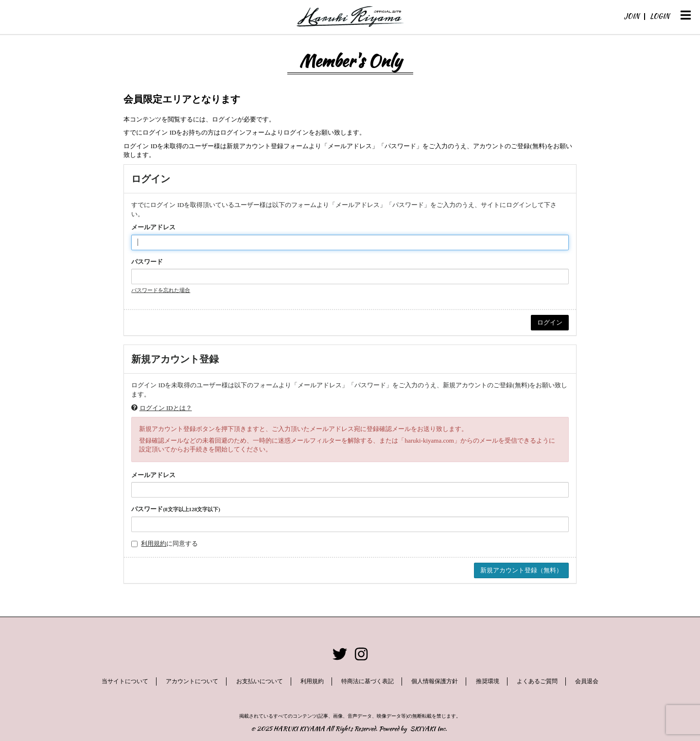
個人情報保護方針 (435, 681)
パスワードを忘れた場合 (161, 290)
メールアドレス (153, 227)
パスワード (147, 262)
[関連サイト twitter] (340, 654)
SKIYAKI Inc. (429, 729)
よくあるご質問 (537, 681)
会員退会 (587, 681)
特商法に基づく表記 (367, 681)
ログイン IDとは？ (166, 408)
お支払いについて (260, 681)
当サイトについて (125, 681)
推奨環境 (488, 681)
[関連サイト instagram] (361, 654)
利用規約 (154, 543)
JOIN (631, 16)
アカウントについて (192, 681)
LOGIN (660, 16)
